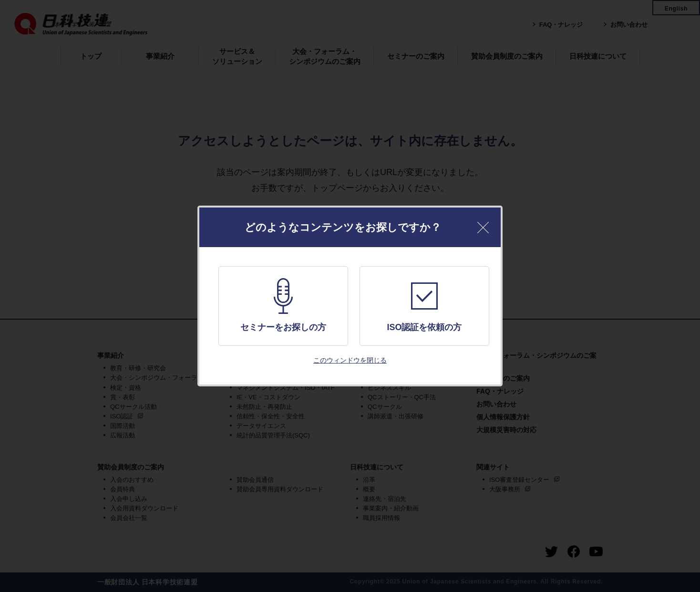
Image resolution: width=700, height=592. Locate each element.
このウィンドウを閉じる (350, 360)
